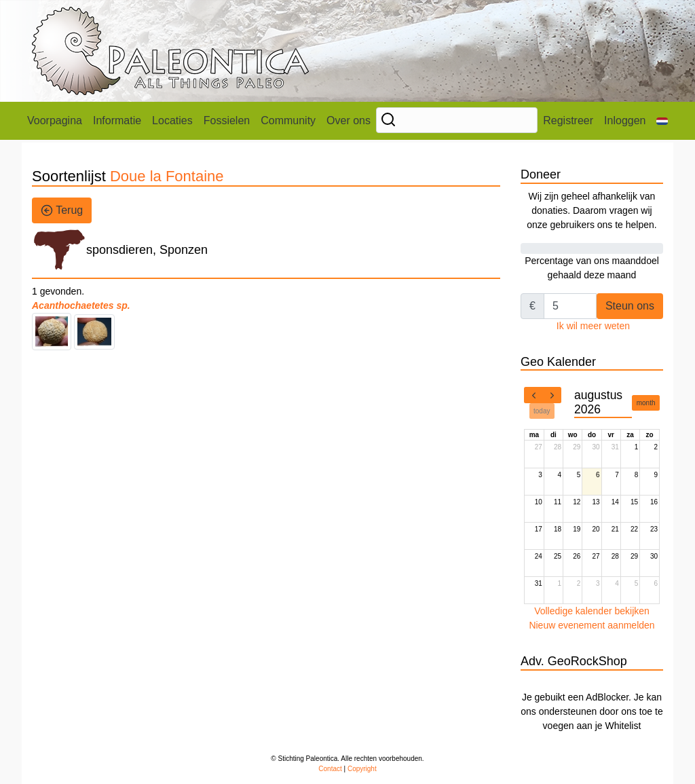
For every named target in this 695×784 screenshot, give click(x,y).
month (646, 403)
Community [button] (288, 120)
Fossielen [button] (227, 120)
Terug (62, 210)
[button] (662, 121)
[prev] (533, 395)
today (542, 411)
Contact (330, 769)
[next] (552, 395)
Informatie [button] (117, 120)
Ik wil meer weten (593, 326)
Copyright (362, 769)
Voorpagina (55, 120)
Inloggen (625, 120)
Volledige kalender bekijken (592, 611)
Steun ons (630, 306)
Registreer (568, 120)
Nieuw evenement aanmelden (591, 625)
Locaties (172, 120)
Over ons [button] (349, 120)
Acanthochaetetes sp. (81, 305)
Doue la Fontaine (167, 176)
